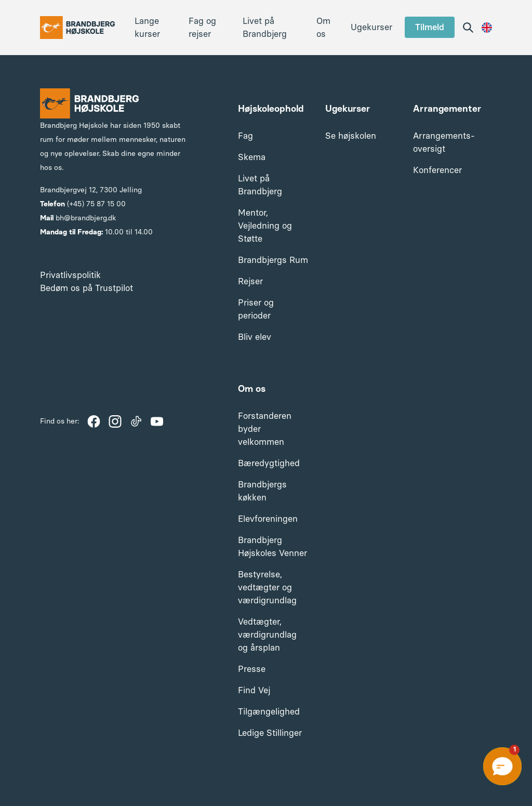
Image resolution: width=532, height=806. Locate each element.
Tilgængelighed (269, 711)
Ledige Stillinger (270, 733)
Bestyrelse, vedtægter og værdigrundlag (267, 587)
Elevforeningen (268, 519)
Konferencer (437, 170)
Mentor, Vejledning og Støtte (265, 226)
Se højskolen (351, 136)
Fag (245, 136)
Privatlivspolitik (70, 275)
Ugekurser (371, 27)
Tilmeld (430, 27)
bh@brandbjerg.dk (86, 218)
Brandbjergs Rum (273, 260)
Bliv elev (255, 337)
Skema (252, 157)
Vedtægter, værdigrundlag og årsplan (267, 635)
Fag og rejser (202, 27)
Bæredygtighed (269, 463)
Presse (252, 669)
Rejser (250, 281)
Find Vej (254, 690)
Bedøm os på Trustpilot (87, 288)
